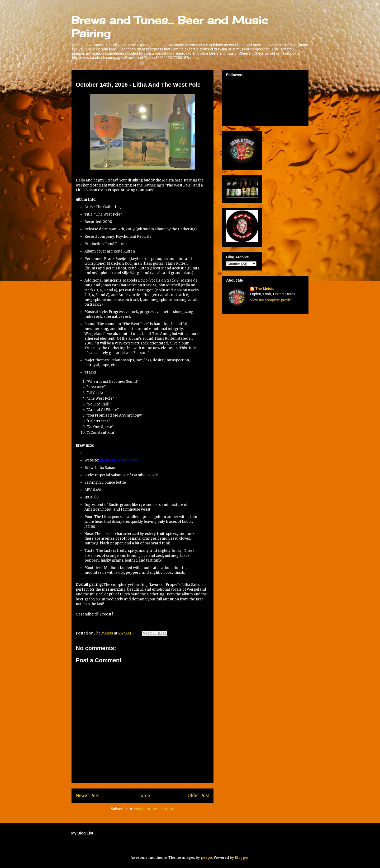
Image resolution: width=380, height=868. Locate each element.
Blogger (242, 858)
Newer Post (87, 795)
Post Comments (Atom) (154, 809)
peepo (206, 858)
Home (144, 795)
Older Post (198, 795)
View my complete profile (271, 300)
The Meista (265, 289)
